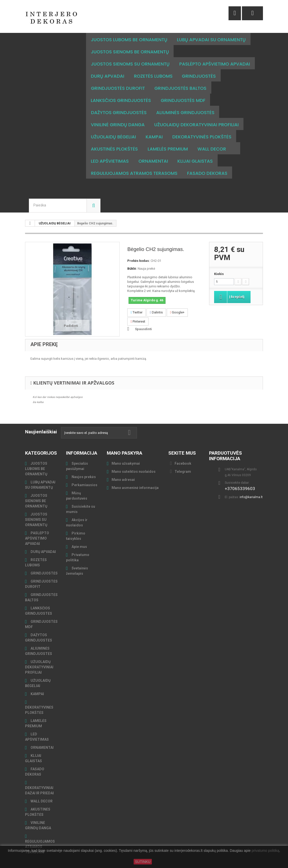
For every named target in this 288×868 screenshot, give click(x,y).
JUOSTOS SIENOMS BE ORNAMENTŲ (36, 489)
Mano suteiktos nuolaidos (134, 459)
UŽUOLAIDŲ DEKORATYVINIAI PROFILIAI (39, 655)
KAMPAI (37, 682)
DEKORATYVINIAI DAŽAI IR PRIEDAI (39, 778)
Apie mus (79, 535)
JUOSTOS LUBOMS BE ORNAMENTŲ (36, 457)
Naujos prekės (83, 465)
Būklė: (132, 256)
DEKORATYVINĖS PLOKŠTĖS (39, 698)
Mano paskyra (125, 441)
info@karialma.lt (251, 485)
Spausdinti (143, 317)
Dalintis (156, 300)
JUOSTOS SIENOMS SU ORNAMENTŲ (36, 507)
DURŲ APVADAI (43, 540)
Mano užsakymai (126, 451)
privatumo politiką (265, 851)
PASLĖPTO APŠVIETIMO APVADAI (37, 526)
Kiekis (219, 262)
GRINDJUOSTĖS (44, 561)
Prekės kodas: (139, 249)
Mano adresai (123, 468)
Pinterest (138, 309)
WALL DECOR (41, 789)
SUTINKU (143, 862)
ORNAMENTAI (42, 735)
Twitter (137, 300)
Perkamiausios (84, 473)
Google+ (177, 300)
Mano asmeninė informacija (135, 476)
